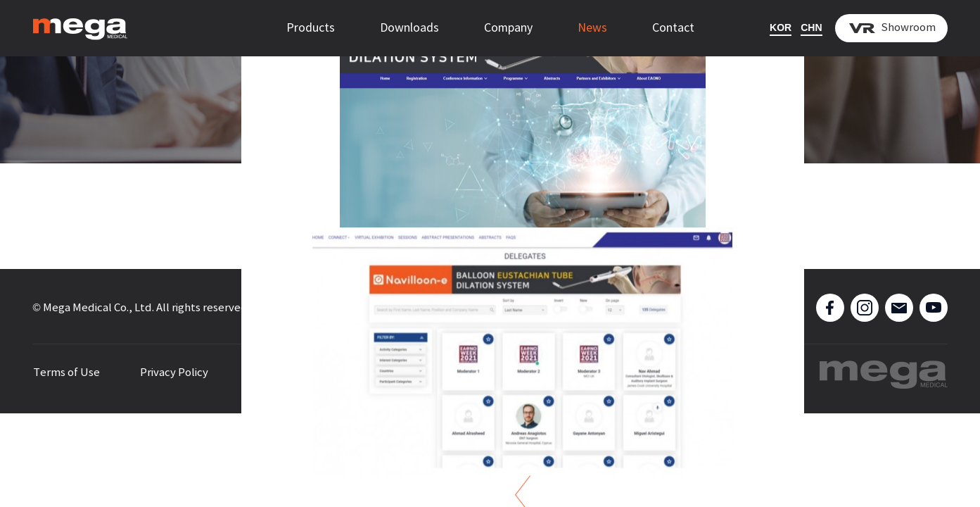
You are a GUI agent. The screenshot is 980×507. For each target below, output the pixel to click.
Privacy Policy (174, 373)
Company (508, 28)
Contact (673, 28)
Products (311, 28)
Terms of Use (66, 373)
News (592, 28)
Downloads (409, 28)
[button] (41, 229)
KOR (781, 27)
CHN (811, 27)
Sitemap (270, 373)
